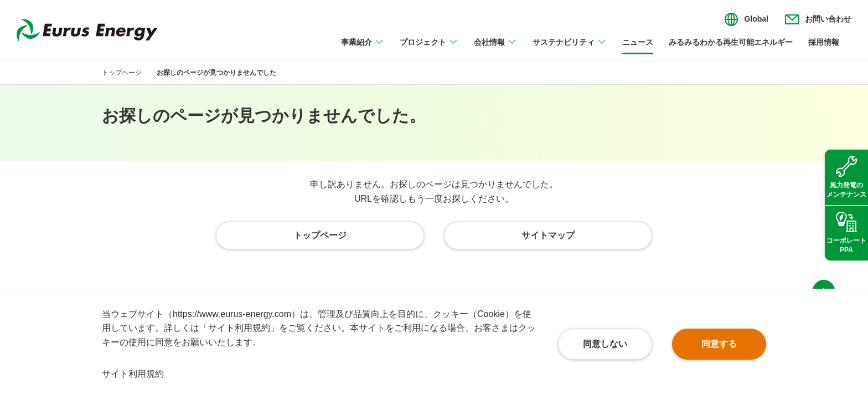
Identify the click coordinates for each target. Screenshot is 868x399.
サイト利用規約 (133, 374)
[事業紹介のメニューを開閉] (363, 49)
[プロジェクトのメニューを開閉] (429, 49)
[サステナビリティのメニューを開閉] (570, 49)
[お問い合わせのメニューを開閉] (818, 19)
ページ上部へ (824, 268)
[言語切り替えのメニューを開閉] (746, 19)
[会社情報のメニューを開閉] (495, 49)
